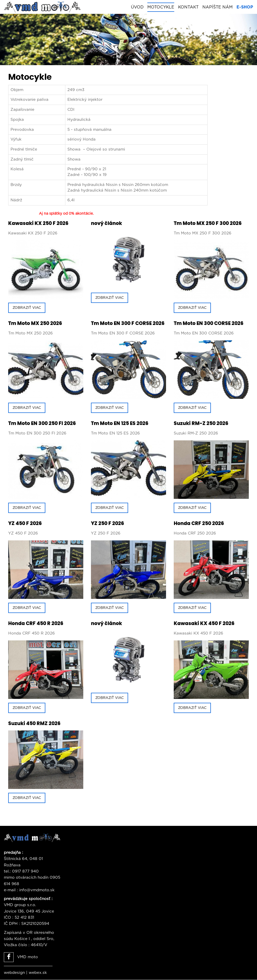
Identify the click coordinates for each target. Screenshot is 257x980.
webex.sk (38, 973)
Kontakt (188, 7)
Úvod (137, 7)
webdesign (14, 973)
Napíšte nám (218, 7)
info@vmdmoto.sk (37, 890)
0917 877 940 (25, 872)
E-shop (245, 7)
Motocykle (161, 7)
